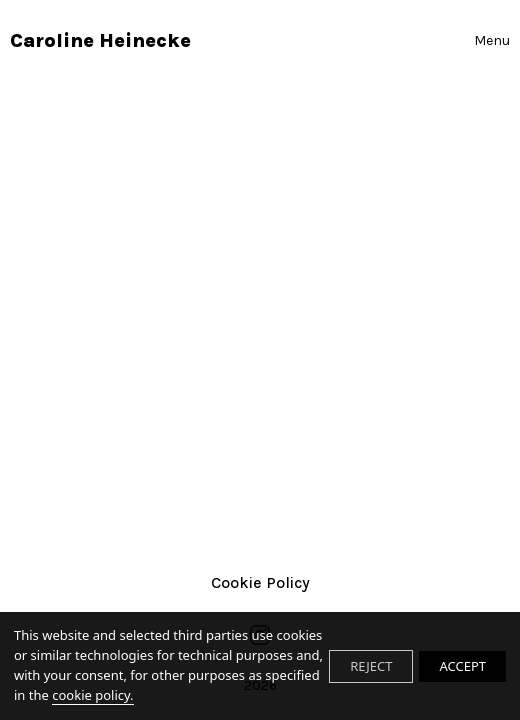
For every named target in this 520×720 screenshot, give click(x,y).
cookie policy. (92, 695)
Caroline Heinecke (100, 40)
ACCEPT (462, 666)
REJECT (371, 666)
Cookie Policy (260, 582)
